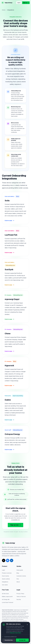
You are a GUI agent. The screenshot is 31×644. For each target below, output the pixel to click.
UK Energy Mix (6, 599)
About (18, 582)
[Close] (27, 625)
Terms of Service (21, 597)
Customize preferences (9, 637)
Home (4, 10)
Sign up (26, 3)
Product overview (7, 573)
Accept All (22, 640)
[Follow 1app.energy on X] (4, 560)
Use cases (5, 585)
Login (3, 570)
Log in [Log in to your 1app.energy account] (19, 3)
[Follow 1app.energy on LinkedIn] (12, 560)
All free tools (5, 594)
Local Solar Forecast (8, 602)
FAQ (18, 579)
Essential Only (9, 640)
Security (19, 599)
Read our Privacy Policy (16, 633)
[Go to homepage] (7, 3)
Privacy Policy (20, 594)
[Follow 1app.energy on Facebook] (8, 560)
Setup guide (20, 570)
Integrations (5, 582)
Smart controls (6, 579)
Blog (18, 573)
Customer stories (21, 576)
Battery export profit (7, 597)
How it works (5, 576)
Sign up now (15, 525)
